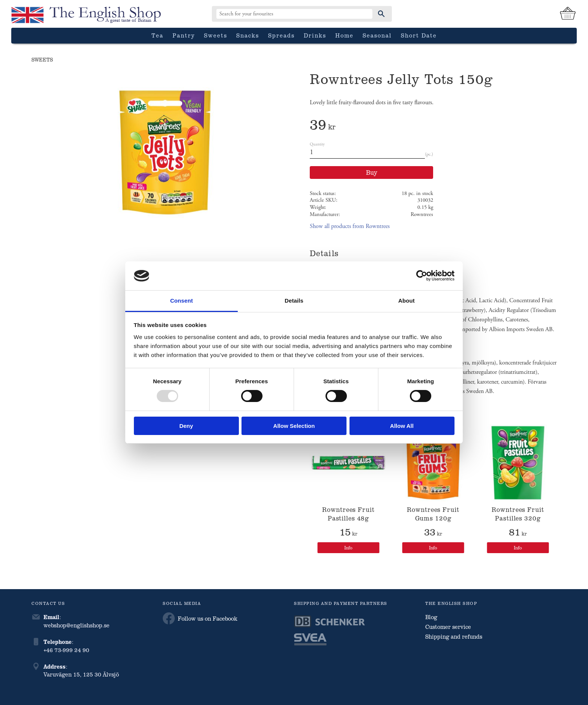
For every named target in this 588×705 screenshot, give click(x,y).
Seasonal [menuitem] (377, 35)
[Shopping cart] (568, 14)
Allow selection (294, 426)
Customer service (448, 627)
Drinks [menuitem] (315, 35)
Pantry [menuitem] (184, 35)
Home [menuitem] (344, 35)
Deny (186, 426)
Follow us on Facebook (200, 618)
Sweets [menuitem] (216, 35)
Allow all (402, 426)
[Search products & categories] (294, 14)
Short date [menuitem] (419, 35)
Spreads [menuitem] (281, 35)
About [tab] (406, 301)
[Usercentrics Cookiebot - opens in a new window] (422, 276)
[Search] (381, 14)
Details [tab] (294, 301)
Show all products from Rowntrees (350, 226)
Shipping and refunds (454, 636)
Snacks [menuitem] (248, 35)
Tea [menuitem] (157, 35)
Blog (431, 617)
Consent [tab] (182, 301)
